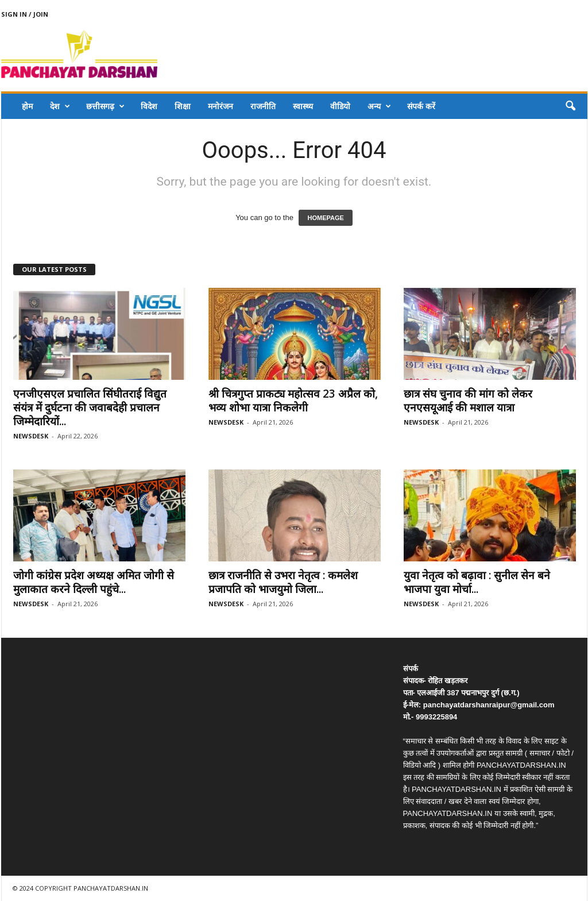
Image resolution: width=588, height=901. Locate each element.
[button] (570, 106)
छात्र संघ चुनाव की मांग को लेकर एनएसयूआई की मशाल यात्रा (468, 401)
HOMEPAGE (325, 218)
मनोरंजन (220, 106)
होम (27, 106)
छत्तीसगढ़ (105, 106)
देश (60, 106)
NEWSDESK (31, 436)
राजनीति (263, 106)
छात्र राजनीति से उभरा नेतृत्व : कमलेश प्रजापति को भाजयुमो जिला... (283, 582)
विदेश (149, 106)
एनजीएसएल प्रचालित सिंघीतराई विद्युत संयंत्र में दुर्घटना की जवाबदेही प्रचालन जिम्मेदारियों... (90, 407)
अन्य (379, 106)
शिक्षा (183, 106)
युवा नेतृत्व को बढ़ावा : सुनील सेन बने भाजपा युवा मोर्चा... (477, 582)
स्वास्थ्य (303, 106)
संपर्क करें (421, 106)
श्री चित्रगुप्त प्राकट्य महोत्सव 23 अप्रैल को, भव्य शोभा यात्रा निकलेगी (293, 401)
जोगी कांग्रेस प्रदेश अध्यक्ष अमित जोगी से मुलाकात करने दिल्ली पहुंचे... (94, 582)
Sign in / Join (25, 14)
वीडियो (340, 106)
